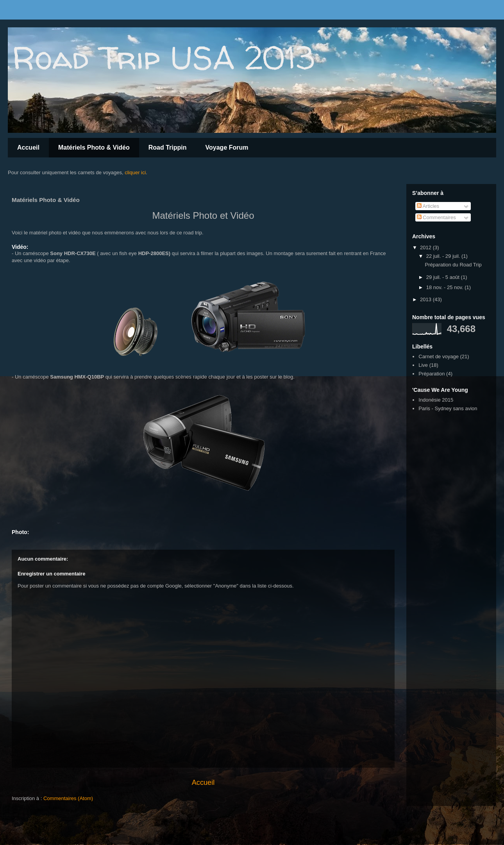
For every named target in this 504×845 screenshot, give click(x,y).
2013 (426, 299)
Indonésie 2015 (436, 400)
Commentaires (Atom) (68, 798)
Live (423, 365)
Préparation (432, 374)
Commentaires (436, 217)
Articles (428, 206)
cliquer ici (135, 172)
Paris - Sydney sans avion (448, 408)
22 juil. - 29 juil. (444, 256)
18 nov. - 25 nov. (446, 287)
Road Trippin (168, 147)
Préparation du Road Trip (453, 265)
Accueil (28, 147)
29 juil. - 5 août (444, 277)
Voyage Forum (227, 147)
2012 (426, 247)
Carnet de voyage (439, 356)
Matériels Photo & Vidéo (94, 147)
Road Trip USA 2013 (163, 58)
